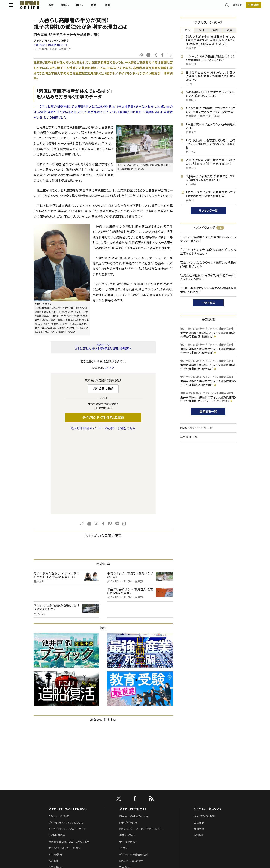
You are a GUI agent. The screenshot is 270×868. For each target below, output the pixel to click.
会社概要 (199, 744)
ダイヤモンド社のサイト (133, 730)
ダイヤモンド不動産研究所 (134, 776)
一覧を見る (208, 303)
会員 (229, 30)
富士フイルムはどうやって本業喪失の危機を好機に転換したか (208, 265)
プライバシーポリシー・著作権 (64, 769)
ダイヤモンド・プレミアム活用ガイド (67, 750)
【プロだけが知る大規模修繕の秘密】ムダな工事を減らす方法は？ (208, 252)
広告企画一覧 (189, 437)
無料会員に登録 (103, 389)
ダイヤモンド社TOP (204, 737)
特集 (118, 7)
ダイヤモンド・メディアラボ (133, 814)
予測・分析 (39, 45)
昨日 (201, 30)
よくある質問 (55, 776)
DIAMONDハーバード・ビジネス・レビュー (142, 750)
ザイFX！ (124, 769)
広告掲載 (53, 782)
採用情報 (199, 750)
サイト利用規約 (57, 757)
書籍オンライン (127, 757)
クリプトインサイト (129, 801)
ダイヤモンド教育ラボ (131, 808)
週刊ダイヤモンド (129, 744)
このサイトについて (59, 737)
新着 (76, 7)
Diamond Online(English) (134, 737)
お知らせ (199, 757)
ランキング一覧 (208, 211)
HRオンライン (127, 795)
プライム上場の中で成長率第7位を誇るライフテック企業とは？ (208, 239)
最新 (187, 30)
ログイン (213, 6)
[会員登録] (229, 7)
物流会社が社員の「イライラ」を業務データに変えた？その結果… (208, 277)
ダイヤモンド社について (208, 730)
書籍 (132, 7)
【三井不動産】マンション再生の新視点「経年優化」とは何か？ (208, 290)
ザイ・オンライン (128, 763)
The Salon (125, 789)
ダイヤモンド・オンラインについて (68, 730)
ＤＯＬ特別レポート (58, 45)
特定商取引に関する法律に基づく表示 (69, 763)
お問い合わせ (56, 789)
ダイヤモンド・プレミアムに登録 (103, 417)
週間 (215, 30)
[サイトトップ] (51, 6)
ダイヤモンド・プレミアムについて (66, 744)
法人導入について (58, 795)
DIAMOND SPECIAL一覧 (196, 428)
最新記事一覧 (208, 411)
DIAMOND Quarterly (131, 782)
